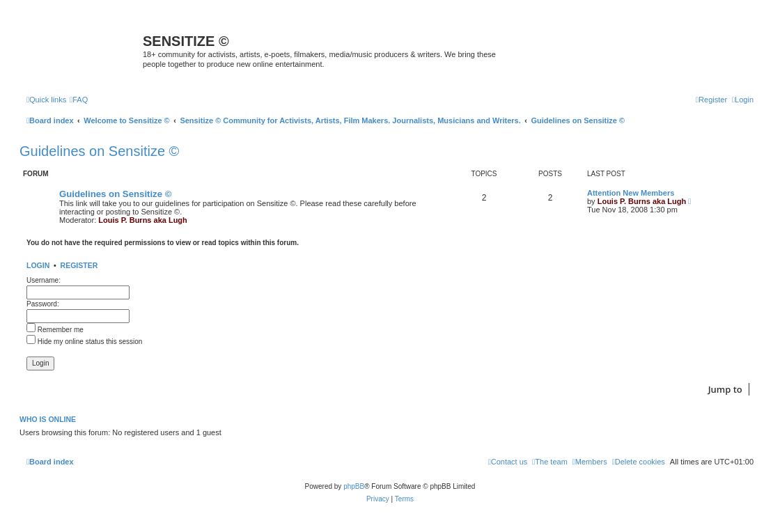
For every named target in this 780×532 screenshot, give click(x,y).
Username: (44, 280)
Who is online (48, 419)
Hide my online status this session (84, 342)
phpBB (354, 486)
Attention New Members (631, 193)
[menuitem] (79, 100)
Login (38, 265)
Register (79, 265)
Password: (43, 304)
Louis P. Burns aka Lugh (143, 220)
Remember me (55, 330)
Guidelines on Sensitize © (99, 151)
